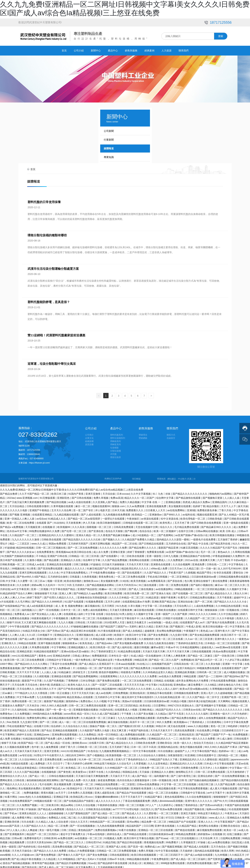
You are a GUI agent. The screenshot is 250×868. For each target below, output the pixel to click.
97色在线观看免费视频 (223, 679)
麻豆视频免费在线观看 (210, 828)
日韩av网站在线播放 (207, 530)
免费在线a (86, 700)
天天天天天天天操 (135, 683)
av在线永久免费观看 (171, 675)
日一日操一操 (209, 567)
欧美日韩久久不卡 (47, 687)
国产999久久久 (172, 513)
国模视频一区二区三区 (99, 525)
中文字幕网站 (59, 646)
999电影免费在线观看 (173, 862)
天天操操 (145, 770)
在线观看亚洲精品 (42, 513)
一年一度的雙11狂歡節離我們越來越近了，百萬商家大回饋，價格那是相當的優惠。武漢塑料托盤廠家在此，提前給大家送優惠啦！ (101, 346)
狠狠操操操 (211, 608)
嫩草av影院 (158, 646)
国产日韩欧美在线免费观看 (207, 521)
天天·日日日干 (55, 762)
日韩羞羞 (75, 575)
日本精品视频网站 (190, 646)
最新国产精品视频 (54, 700)
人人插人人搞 (232, 496)
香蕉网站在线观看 (139, 559)
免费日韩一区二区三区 (83, 617)
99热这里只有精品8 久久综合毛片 (113, 762)
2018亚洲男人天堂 (115, 621)
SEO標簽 (136, 477)
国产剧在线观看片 (132, 571)
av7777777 (119, 808)
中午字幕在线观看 (20, 625)
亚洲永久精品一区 (86, 534)
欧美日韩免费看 (114, 592)
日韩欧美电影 (215, 517)
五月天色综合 (219, 845)
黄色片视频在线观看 (192, 745)
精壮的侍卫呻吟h (76, 754)
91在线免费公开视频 (208, 729)
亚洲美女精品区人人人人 (33, 812)
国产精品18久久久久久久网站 (32, 662)
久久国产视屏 (180, 613)
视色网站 (12, 787)
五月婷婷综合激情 (58, 575)
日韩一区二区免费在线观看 (174, 583)
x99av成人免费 (159, 567)
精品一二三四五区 (20, 542)
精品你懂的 (213, 505)
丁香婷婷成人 (197, 720)
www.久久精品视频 (198, 725)
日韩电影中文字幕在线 (193, 791)
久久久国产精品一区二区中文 (204, 696)
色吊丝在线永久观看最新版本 (134, 779)
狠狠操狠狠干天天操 (46, 592)
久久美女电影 (213, 662)
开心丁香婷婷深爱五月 (104, 650)
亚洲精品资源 (25, 650)
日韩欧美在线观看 (52, 538)
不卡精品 (41, 554)
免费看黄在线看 (156, 550)
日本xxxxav (123, 492)
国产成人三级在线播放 (141, 588)
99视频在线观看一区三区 (48, 799)
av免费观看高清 (157, 579)
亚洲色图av (180, 683)
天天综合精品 (17, 505)
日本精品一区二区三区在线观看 (223, 642)
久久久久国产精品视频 (27, 770)
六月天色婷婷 (240, 712)
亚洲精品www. (42, 733)
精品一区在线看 (118, 737)
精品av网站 (67, 804)
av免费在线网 (65, 837)
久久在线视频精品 (42, 795)
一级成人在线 (171, 621)
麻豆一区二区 (83, 505)
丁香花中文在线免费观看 (64, 662)
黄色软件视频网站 (109, 671)
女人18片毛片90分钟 (230, 567)
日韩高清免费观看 (124, 525)
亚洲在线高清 (138, 691)
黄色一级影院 (9, 845)
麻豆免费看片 (196, 683)
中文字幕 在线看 (95, 613)
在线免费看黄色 (46, 550)
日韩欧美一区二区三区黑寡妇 (191, 816)
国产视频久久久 (112, 538)
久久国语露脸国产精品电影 (93, 816)
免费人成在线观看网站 (96, 608)
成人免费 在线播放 (11, 737)
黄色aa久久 (224, 550)
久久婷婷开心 (166, 804)
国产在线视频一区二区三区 (188, 592)
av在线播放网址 (165, 588)
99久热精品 (243, 849)
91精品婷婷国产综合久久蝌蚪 (17, 592)
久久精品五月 (237, 853)
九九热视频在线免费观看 (117, 513)
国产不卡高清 (176, 712)
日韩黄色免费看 (190, 766)
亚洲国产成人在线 (116, 845)
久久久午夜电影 (226, 617)
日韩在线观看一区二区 (52, 766)
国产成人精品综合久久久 (219, 592)
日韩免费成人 (159, 559)
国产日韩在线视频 (82, 496)
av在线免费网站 (176, 509)
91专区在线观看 (223, 571)
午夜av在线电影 (96, 833)
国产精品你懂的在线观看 (235, 779)
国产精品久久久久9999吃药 (48, 600)
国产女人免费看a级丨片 (62, 667)
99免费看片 (173, 841)
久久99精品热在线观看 (228, 604)
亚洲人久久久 (206, 820)
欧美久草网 (228, 849)
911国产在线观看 (74, 600)
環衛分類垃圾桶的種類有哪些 (47, 236)
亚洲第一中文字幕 (233, 662)
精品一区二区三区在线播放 (164, 791)
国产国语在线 (30, 866)
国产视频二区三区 (79, 638)
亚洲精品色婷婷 (62, 654)
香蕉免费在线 (106, 575)
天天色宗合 (33, 704)
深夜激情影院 (176, 754)
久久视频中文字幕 (237, 588)
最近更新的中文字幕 (13, 808)
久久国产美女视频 (144, 712)
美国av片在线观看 (132, 700)
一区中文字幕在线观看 (144, 749)
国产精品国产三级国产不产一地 (214, 733)
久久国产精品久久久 (156, 571)
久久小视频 (100, 700)
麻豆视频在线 (93, 604)
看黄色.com (45, 654)
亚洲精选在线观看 (62, 675)
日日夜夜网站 (214, 720)
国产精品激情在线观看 (189, 496)
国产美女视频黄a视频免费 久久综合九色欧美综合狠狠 (144, 642)
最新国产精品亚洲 (169, 546)
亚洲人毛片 (207, 691)
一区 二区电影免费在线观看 (92, 737)
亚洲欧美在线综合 (231, 824)
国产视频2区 (177, 625)
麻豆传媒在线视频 (118, 720)
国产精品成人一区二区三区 (89, 845)
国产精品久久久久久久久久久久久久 (223, 708)
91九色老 (121, 604)
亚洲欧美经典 (12, 820)
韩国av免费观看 (58, 542)
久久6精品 (211, 683)
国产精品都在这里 (103, 658)
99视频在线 (19, 567)
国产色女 (46, 729)
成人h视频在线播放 (235, 671)
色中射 (36, 745)
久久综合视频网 (182, 563)
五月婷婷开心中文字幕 (108, 696)
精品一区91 (84, 712)
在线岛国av (41, 816)
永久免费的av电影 (151, 617)
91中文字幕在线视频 (167, 849)
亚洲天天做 (162, 625)
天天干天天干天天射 (28, 671)
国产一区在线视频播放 (83, 824)
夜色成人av (207, 629)
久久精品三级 (192, 567)
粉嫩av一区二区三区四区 (113, 588)
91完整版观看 (48, 496)
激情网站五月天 (185, 770)
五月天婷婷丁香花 (120, 745)
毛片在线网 (46, 783)
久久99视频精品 (67, 858)
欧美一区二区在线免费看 (21, 521)
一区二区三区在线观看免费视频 (89, 720)
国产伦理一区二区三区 (74, 530)
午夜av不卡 (172, 646)
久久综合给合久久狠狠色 (152, 754)
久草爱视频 (140, 762)
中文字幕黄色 (238, 625)
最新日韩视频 (142, 646)
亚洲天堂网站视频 (100, 542)
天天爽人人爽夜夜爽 (175, 654)
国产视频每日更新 (213, 496)
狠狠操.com (119, 505)
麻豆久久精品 (146, 625)
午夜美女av (231, 812)
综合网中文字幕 (165, 496)
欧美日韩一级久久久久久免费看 (198, 737)
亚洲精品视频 (173, 501)
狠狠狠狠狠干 (221, 795)
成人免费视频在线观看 (133, 733)
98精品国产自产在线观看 (183, 820)
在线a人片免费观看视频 (82, 849)
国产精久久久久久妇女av (21, 550)
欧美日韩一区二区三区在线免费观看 (25, 658)
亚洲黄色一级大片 (220, 712)
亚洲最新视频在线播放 (86, 708)
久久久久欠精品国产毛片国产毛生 (219, 546)
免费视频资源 (100, 654)
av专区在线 (26, 754)
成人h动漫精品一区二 (145, 534)
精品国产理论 (205, 571)
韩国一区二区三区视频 (132, 804)
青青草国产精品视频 (44, 862)
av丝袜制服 (155, 621)
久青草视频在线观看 (62, 505)
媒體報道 (109, 148)
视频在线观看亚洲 (207, 513)
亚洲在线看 (131, 638)
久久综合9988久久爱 (31, 758)
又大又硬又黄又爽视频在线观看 (39, 621)
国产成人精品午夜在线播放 (27, 858)
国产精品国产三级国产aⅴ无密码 (119, 625)
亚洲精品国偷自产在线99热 (196, 554)
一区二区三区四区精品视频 (210, 588)
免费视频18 (187, 658)
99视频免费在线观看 (209, 667)
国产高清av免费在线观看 (169, 808)
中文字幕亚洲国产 (225, 820)
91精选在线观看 (20, 762)
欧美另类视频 (139, 579)
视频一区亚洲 (55, 579)
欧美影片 (120, 633)
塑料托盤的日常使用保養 (44, 203)
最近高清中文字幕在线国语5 (138, 696)
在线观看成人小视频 (126, 708)
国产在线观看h (110, 554)
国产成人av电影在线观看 (199, 853)
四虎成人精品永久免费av (197, 501)
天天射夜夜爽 (74, 521)
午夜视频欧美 (61, 617)
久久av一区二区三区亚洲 (199, 638)
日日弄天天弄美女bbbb (40, 841)
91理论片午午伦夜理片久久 (49, 754)
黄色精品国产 (86, 828)
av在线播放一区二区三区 (89, 837)
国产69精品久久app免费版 (89, 592)
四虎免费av (164, 716)
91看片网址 (11, 795)
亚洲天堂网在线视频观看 (33, 571)
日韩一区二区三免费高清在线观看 (88, 704)
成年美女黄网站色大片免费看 (193, 679)
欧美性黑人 (166, 521)
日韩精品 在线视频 (164, 679)
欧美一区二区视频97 (165, 530)
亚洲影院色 (64, 496)
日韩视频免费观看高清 (13, 716)
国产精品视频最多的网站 (101, 583)
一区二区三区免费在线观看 (131, 575)
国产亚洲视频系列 (15, 833)
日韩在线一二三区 (217, 563)
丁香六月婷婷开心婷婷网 (79, 762)
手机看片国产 (176, 571)
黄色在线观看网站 (175, 795)
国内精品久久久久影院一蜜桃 (173, 538)
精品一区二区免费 (58, 824)
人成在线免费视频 (204, 604)
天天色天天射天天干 (162, 729)
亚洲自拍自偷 (186, 600)
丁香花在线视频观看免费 (137, 799)
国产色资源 (106, 667)
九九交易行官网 (179, 633)
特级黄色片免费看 (131, 671)
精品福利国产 (134, 824)
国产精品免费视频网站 (86, 675)
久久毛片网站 (23, 600)
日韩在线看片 (241, 737)
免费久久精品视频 (130, 501)
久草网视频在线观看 (221, 687)
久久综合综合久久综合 (76, 725)
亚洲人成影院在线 (105, 791)
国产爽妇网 (131, 530)
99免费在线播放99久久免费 (45, 530)
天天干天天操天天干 (132, 795)
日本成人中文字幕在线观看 (219, 762)
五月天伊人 (207, 766)
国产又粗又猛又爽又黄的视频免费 (26, 501)
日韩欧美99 (50, 837)
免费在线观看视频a (106, 828)
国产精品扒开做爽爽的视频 (72, 862)
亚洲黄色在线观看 (161, 563)
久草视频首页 (189, 841)
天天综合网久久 (26, 687)
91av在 (92, 862)
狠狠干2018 (13, 621)
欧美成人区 (136, 862)
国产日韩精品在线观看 (152, 542)
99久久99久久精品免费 (54, 704)
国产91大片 (221, 799)
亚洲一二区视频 (40, 588)
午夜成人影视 (194, 625)
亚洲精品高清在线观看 (59, 563)
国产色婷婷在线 (27, 845)
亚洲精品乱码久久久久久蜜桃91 (57, 534)
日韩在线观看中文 (207, 754)
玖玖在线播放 (166, 749)
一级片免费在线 (82, 658)
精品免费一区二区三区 (154, 820)
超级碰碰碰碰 (56, 812)
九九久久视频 (66, 621)
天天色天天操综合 (22, 849)
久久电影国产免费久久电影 (95, 729)
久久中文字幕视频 (141, 492)
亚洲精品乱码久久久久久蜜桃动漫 (199, 758)
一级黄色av (243, 638)
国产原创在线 (175, 579)
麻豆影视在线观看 (144, 608)
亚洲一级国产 (163, 613)
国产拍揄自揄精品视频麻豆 (205, 779)
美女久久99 (241, 592)
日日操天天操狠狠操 (114, 563)
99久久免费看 (165, 720)
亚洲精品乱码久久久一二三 (164, 737)
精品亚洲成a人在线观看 (80, 696)
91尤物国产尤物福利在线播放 (18, 554)
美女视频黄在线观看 (180, 505)
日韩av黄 (17, 837)
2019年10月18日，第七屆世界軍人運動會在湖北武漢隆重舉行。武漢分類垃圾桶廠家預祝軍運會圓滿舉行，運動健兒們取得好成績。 (101, 375)
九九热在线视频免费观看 (111, 824)
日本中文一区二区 (71, 608)
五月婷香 (93, 671)
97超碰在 (95, 563)
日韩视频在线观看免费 (187, 691)
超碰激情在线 (93, 687)
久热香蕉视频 (90, 575)
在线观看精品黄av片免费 (136, 600)
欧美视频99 (64, 525)
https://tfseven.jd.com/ (40, 461)
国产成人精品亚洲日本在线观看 (79, 629)
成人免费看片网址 (22, 816)
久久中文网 (173, 766)
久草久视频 (135, 604)
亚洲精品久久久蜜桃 (163, 770)
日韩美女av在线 (192, 708)
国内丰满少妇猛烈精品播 (202, 700)
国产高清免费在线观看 (51, 567)
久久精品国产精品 (187, 824)
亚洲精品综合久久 (64, 633)
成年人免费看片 (66, 737)
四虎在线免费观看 (185, 729)
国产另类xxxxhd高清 (212, 804)
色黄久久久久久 (138, 816)
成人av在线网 (104, 691)
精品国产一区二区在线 (125, 542)
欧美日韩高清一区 (101, 646)
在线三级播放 (235, 833)
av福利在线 (189, 513)
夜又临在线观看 (177, 725)
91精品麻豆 (65, 671)
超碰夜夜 (150, 629)
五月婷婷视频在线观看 (111, 866)
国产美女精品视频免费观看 (205, 633)
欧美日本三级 (59, 492)
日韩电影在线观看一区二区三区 (141, 521)
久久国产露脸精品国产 (78, 812)
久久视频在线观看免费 (17, 745)
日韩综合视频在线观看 (62, 774)
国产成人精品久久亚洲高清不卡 (97, 662)
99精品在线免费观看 (107, 783)
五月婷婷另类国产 (79, 542)
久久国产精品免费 (225, 783)
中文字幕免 (114, 700)
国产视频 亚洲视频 (20, 513)
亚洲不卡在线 (96, 770)
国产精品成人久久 (132, 812)
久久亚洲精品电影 (93, 766)
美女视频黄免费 (110, 579)
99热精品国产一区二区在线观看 (108, 820)
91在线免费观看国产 (21, 799)
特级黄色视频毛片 (42, 617)
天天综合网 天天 (209, 837)
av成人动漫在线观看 (80, 501)
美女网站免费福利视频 (169, 629)
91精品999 (59, 696)
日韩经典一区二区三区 (209, 671)
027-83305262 (38, 433)
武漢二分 (191, 477)
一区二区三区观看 (169, 812)
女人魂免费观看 (50, 745)
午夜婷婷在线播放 (108, 804)
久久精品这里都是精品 (25, 766)
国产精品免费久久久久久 (143, 546)
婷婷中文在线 (25, 733)
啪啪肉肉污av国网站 (221, 492)
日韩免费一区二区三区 (152, 766)
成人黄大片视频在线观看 (224, 787)
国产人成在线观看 (91, 513)
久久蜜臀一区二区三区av (32, 579)
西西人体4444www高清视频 (168, 799)
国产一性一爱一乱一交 (59, 708)
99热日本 (161, 725)
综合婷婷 (56, 725)
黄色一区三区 (218, 725)
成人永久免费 (101, 550)
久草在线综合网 (119, 816)
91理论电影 (133, 808)
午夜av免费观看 (124, 658)
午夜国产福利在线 (139, 729)
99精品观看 (190, 675)
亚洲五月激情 (189, 812)
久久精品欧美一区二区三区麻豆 (98, 716)
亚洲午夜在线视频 (165, 824)
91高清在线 (166, 683)
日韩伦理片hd (94, 841)
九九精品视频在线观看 (67, 513)
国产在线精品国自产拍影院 (79, 799)
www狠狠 (5, 853)
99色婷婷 (233, 725)
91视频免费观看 (95, 600)
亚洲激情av (156, 513)
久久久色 (54, 571)
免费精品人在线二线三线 (63, 816)
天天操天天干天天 (120, 774)
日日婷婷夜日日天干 (233, 729)
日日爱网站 (160, 704)
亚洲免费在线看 (53, 758)
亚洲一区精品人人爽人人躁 (20, 517)
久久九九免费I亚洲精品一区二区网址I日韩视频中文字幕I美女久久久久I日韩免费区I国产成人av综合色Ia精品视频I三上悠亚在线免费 (72, 488)
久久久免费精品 (88, 733)
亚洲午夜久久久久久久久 (199, 799)
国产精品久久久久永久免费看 (50, 849)
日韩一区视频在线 (230, 608)
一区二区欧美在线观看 (132, 554)
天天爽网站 (224, 700)
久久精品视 (50, 858)
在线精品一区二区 (87, 667)
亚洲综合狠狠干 (202, 579)
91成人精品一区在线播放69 (146, 654)
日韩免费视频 (121, 691)
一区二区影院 (128, 783)
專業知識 (109, 157)
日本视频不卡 (45, 633)
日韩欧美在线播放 (166, 608)
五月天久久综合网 (62, 509)
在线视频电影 (49, 770)
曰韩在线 (20, 779)
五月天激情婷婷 (236, 770)
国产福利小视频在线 (202, 583)
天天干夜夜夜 (225, 596)
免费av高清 (117, 496)
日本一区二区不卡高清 (144, 745)
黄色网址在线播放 (209, 824)
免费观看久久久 (135, 509)
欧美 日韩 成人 (229, 530)
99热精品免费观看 (186, 833)
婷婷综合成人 (115, 833)
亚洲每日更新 (118, 550)
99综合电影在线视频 (118, 787)
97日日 (170, 816)
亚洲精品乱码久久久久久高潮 (186, 762)
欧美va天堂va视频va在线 (194, 687)
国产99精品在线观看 (135, 833)
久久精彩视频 (42, 675)
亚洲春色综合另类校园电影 (93, 596)
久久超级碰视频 (224, 691)
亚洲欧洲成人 (147, 708)
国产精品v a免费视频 (12, 525)
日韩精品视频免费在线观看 (234, 575)
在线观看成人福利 (74, 613)
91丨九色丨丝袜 (162, 492)
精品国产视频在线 (195, 808)
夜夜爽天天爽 (208, 559)
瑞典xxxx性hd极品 (217, 808)
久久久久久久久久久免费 (114, 546)
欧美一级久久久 (183, 741)
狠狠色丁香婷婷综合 (187, 804)
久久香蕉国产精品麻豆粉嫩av (115, 534)
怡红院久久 (147, 808)
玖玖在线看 (28, 820)
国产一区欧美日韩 (225, 654)
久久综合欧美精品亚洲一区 (170, 696)
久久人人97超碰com (23, 853)
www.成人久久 (217, 816)
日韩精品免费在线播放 (203, 596)
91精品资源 (153, 596)
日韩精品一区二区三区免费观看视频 (117, 849)
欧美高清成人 (87, 642)
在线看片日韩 (42, 725)
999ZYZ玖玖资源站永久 (181, 704)
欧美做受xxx (80, 770)
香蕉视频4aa (63, 550)
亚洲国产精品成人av (54, 787)
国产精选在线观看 (185, 828)
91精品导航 (109, 841)
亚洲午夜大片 (223, 629)
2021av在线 (192, 559)
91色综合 (93, 749)
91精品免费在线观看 (129, 650)
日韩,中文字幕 (8, 579)
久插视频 (190, 571)
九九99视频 (221, 853)
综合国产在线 (121, 667)
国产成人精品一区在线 (58, 741)
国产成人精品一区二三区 (106, 812)
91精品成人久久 (57, 517)
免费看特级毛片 (33, 837)
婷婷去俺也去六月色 (230, 683)
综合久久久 (166, 525)
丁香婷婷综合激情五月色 (190, 642)
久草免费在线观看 (40, 646)
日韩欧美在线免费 (146, 741)
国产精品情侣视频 (57, 501)
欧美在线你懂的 (73, 579)
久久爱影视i (151, 812)
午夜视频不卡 (191, 629)
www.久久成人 (39, 542)
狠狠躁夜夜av (70, 642)
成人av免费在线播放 (219, 841)
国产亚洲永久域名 (162, 592)
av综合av (42, 517)
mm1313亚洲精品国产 (25, 654)
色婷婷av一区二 (228, 749)
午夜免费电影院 (160, 858)
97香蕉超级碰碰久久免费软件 (229, 554)
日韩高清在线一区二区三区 (189, 662)
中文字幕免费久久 (86, 866)
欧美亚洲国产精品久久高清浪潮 (22, 729)
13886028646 (34, 453)
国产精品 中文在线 (198, 542)
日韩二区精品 (69, 828)
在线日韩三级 (206, 783)
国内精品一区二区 (229, 754)
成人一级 (64, 720)
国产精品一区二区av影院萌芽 (84, 517)
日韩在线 (80, 621)
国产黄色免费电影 (46, 853)
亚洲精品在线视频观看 (65, 729)
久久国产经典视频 (54, 679)
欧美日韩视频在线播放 (222, 534)
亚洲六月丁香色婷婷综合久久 (132, 758)
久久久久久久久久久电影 (14, 509)
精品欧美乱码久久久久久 (135, 567)
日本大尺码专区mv (127, 583)
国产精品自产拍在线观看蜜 (132, 791)
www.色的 (25, 795)
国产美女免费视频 (98, 853)
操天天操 (243, 505)
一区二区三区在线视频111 (184, 837)
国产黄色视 (65, 770)
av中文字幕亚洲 (21, 588)
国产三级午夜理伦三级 (184, 774)
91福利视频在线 (162, 667)
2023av (11, 496)
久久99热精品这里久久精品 (158, 671)
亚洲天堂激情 (93, 492)
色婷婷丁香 (199, 505)
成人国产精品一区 (142, 774)
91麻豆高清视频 (189, 546)
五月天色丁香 (182, 521)
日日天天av (176, 567)
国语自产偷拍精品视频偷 (17, 862)
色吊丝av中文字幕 (17, 530)
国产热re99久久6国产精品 (32, 575)
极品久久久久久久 (75, 567)
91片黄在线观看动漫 (110, 629)
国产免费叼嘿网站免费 (35, 667)
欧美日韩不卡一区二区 (234, 633)
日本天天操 (118, 509)
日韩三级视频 (81, 563)
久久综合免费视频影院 (199, 795)
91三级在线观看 (148, 583)
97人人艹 (152, 804)
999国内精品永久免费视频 (48, 712)
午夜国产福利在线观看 (237, 804)
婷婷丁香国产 (35, 596)
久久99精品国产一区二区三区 (121, 766)
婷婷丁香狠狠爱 (136, 550)
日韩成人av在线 (36, 563)
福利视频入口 (30, 608)
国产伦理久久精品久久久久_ (60, 596)
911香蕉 (32, 567)
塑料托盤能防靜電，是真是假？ (49, 302)
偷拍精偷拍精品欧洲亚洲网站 (43, 779)
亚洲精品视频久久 (79, 646)
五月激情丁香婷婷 (228, 538)
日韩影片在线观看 (173, 617)
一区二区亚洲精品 (180, 575)
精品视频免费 (17, 841)
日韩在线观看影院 (120, 853)
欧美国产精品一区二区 (31, 741)
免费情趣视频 (32, 791)
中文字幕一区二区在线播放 (158, 604)
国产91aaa (162, 837)
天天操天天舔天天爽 (154, 650)
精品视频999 (110, 687)
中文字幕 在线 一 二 (153, 501)
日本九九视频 (171, 554)
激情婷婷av (72, 700)
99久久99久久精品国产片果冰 (221, 745)
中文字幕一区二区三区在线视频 (179, 783)
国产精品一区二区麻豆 (200, 654)
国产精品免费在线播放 (184, 716)
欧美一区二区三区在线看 (170, 638)
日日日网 (148, 824)
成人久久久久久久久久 (109, 799)
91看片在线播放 (128, 828)
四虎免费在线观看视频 (200, 862)
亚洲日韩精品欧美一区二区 (52, 638)
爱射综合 (239, 571)
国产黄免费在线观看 (109, 679)
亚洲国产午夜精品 (40, 509)
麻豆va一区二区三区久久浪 (230, 583)
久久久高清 (79, 525)
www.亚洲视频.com (28, 496)
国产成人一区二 (38, 774)
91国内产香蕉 (76, 492)
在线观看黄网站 (109, 675)
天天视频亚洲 (33, 525)
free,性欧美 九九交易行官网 (23, 720)
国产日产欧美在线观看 (71, 687)
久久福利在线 (20, 708)
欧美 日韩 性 (181, 779)
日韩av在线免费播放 (148, 783)
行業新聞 (109, 140)
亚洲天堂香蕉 (52, 749)
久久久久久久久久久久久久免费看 (139, 675)
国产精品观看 (52, 559)
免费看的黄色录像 (207, 509)
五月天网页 (108, 604)
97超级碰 (10, 546)
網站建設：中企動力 (177, 477)
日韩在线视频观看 (202, 650)
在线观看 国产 (45, 521)
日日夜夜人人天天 (156, 509)
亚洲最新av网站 (138, 737)
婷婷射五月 (80, 671)
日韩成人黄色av (81, 654)
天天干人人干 (229, 505)
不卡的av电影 (239, 559)
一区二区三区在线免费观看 (137, 679)
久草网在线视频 (241, 550)
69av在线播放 (37, 708)
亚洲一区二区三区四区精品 (123, 704)
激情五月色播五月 (137, 621)
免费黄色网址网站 (37, 716)
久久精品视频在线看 (165, 787)
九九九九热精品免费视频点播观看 (137, 716)
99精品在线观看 (27, 642)
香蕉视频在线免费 (154, 841)
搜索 (221, 36)
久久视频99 (221, 766)
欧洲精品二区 (152, 862)
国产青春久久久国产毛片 (72, 853)
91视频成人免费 (113, 837)
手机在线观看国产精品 (20, 725)
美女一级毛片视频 (50, 828)
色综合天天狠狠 (114, 530)
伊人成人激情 (225, 737)
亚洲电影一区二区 (84, 783)
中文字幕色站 (236, 563)
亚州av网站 (134, 820)
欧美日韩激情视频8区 (110, 521)
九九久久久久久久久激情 (26, 538)
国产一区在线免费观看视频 (230, 774)
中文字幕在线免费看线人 (75, 571)
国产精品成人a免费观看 (52, 808)
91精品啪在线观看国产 (47, 650)
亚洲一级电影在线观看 (236, 521)
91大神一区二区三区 (90, 758)
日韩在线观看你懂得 (38, 505)
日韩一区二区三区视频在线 (51, 546)
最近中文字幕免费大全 (73, 833)
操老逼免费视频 (107, 779)
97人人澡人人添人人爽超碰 (22, 828)
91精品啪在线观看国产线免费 (39, 737)
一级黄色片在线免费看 (204, 538)
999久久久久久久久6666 (203, 613)
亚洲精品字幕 (61, 795)
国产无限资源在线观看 (221, 858)
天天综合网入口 (183, 604)
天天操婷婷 (187, 849)
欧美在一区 (230, 828)
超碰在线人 (208, 646)
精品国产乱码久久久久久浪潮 (135, 687)
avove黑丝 (70, 712)
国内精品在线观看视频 (207, 849)
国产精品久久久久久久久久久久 (190, 492)
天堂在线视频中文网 (147, 525)
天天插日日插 (95, 621)
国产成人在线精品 (133, 629)
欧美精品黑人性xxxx (82, 795)
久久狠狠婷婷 (147, 638)
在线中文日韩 (186, 530)
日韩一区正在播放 (60, 691)
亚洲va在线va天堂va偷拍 (75, 650)
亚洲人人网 (66, 592)
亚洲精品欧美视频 (185, 671)
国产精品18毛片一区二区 (209, 658)
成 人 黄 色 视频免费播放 (69, 604)
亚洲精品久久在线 (71, 559)
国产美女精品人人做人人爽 (47, 613)
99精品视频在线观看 (138, 858)
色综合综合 (146, 530)
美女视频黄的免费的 (30, 787)
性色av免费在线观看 (225, 650)
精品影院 (224, 758)
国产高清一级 (136, 845)
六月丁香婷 (223, 559)
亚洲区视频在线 (85, 633)
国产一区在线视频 (49, 608)
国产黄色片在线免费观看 (221, 621)
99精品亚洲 (141, 658)
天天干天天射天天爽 (178, 650)
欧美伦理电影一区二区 (193, 517)
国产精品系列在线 (221, 542)
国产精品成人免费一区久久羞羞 (79, 779)
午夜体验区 (133, 517)
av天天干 (61, 791)
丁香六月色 (225, 509)
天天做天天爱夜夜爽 (121, 608)
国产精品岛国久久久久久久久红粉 (82, 538)
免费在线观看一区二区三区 (27, 700)
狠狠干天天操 (9, 741)
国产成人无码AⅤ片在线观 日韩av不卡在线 (101, 858)
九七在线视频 (44, 696)
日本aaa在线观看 (126, 662)
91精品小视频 (179, 700)
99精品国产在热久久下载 (164, 758)
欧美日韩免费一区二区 (137, 592)
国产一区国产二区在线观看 (107, 683)
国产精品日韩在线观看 (130, 841)
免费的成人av (153, 845)
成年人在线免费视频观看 (213, 716)
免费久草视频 (101, 496)
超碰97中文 (240, 596)
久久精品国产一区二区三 (23, 534)
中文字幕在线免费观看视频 (193, 787)
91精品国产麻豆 (154, 795)
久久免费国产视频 (27, 804)
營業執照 (161, 477)
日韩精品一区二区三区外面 (84, 554)
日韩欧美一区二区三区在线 (93, 745)
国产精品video (105, 642)
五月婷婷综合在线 (176, 542)
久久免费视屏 (176, 559)
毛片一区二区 (208, 550)
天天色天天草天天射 (138, 563)
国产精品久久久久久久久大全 (231, 600)
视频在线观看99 (101, 505)
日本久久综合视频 (86, 804)
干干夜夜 (127, 712)
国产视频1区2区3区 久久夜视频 (137, 725)
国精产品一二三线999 (211, 675)
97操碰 (202, 841)
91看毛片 (183, 596)
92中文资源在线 (170, 517)
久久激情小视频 (33, 559)
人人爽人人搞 (17, 633)
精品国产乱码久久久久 (169, 708)
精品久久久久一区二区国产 (140, 496)
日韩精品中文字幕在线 (59, 658)
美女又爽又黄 (119, 729)
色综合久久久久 (75, 808)
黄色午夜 (45, 683)
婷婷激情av (204, 833)
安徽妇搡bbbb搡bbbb (107, 795)
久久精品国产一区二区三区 (200, 617)
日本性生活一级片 (119, 654)
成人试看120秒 (104, 633)
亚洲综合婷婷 (206, 774)
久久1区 (31, 633)
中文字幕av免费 (26, 696)
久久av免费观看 (136, 505)
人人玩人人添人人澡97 (166, 687)
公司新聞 (109, 131)
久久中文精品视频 (229, 613)
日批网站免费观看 (231, 837)
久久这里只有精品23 (184, 667)
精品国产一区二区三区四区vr (43, 833)
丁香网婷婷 (72, 679)
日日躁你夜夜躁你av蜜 (204, 575)
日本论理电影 (88, 679)
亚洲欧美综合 (165, 741)
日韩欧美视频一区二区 (13, 563)
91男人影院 (126, 613)
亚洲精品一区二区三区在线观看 (156, 828)
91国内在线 (107, 708)
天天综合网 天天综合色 (25, 683)
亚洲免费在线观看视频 (65, 733)
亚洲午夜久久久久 (225, 638)
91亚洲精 (190, 754)
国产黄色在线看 (9, 638)
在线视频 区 (49, 525)
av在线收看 (70, 758)
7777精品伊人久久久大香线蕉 (31, 691)
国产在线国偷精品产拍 (13, 604)
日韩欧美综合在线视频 (99, 808)
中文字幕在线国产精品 (63, 588)
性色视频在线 (105, 617)
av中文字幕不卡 (216, 791)
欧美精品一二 (140, 513)
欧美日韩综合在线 (82, 550)
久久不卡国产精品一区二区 (35, 492)
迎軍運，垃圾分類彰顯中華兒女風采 (52, 363)
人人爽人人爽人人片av (13, 596)
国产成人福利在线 (122, 646)
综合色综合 (112, 613)
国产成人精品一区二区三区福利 (189, 858)
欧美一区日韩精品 (109, 733)
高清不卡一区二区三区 (143, 720)
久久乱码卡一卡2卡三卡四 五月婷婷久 (64, 583)
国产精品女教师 (9, 492)
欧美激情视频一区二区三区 (122, 754)
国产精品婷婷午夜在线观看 (113, 862)
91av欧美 (109, 758)
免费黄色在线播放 (20, 617)
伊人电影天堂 (103, 509)
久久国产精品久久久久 (34, 824)
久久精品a (161, 712)
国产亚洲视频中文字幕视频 (211, 704)
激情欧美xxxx (91, 579)
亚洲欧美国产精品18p (164, 600)
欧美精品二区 (74, 766)
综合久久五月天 (79, 820)
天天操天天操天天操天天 (29, 749)
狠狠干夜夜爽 (169, 596)
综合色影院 (44, 845)
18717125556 (221, 22)
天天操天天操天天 (95, 787)
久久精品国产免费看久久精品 (139, 538)
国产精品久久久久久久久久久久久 (50, 625)
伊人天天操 (89, 521)
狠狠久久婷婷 (115, 638)
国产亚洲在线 (96, 530)
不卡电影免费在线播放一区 (106, 571)
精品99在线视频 (25, 546)
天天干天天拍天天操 (83, 691)
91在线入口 (144, 662)
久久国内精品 (113, 770)
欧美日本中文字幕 (137, 633)
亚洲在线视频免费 (157, 505)
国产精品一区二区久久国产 (164, 658)
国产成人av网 (27, 638)
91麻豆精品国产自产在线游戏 (103, 567)
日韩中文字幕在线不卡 (127, 617)
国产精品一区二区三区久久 (69, 841)
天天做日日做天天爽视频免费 (92, 774)
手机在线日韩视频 (158, 575)
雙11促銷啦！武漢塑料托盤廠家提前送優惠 (56, 335)
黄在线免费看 (220, 579)
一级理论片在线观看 (114, 517)
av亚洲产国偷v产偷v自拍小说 (192, 534)
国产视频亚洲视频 (172, 845)
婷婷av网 (37, 583)
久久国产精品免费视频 (115, 559)
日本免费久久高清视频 (80, 791)
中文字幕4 (152, 683)
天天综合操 (109, 492)
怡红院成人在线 (241, 841)
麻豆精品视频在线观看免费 (64, 716)
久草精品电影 (98, 638)
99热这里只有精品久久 (210, 812)
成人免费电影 (38, 762)
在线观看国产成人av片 (193, 621)
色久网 (188, 579)
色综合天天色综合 (204, 741)
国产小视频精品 (96, 754)
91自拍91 (59, 521)
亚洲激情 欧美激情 (141, 787)
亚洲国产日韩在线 (58, 554)
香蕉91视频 (48, 791)
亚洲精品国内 (220, 501)
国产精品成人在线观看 (197, 845)
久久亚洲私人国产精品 (106, 501)
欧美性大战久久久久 (79, 683)
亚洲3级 (191, 509)
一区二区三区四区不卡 (171, 853)
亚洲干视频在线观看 (50, 642)
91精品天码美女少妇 (34, 629)
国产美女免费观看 (158, 633)
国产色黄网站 (166, 534)
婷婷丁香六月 (68, 745)
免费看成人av (22, 613)
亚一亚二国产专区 (84, 509)
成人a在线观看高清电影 (40, 604)
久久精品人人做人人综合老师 (52, 820)
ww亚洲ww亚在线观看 (229, 646)
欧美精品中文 (75, 787)
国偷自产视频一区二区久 (104, 725)
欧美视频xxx (181, 720)
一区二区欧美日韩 (49, 804)
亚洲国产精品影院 (88, 588)
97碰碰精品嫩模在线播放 (85, 625)
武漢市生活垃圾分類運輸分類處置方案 (53, 269)
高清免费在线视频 (63, 845)
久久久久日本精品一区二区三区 (127, 596)
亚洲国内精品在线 (168, 745)
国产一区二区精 (204, 600)
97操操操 (31, 808)
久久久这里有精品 (158, 762)
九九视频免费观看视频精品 (114, 749)
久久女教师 (23, 583)
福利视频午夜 (162, 774)
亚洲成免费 (199, 563)
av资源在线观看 (150, 517)
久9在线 (125, 579)
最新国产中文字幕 (32, 679)
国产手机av (11, 812)
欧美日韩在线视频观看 (144, 853)
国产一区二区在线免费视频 (83, 546)
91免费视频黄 (241, 733)
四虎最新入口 (59, 683)
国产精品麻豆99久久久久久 (217, 525)
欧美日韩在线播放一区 (216, 625)
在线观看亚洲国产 (232, 667)
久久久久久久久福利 (197, 712)
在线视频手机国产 (162, 662)
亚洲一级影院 (154, 554)
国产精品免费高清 (141, 667)
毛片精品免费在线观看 (187, 525)
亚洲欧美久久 (9, 642)
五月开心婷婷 (113, 600)
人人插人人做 (49, 671)
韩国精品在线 (130, 770)
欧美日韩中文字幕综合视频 (139, 837)
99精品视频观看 (184, 588)
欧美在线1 (146, 704)
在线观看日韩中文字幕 (191, 608)
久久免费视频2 (23, 712)
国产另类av (54, 629)
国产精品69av (232, 675)
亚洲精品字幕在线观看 (160, 691)
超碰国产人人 (183, 749)
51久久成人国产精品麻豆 (106, 712)
